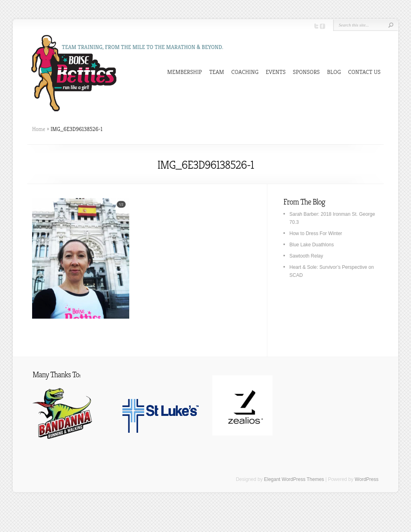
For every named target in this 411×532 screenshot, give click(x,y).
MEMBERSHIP (185, 72)
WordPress (367, 479)
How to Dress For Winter (316, 233)
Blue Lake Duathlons (312, 245)
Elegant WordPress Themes (294, 479)
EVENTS (276, 72)
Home (39, 129)
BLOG (334, 72)
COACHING (245, 72)
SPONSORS (306, 72)
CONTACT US (364, 72)
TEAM (217, 72)
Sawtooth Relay (306, 256)
